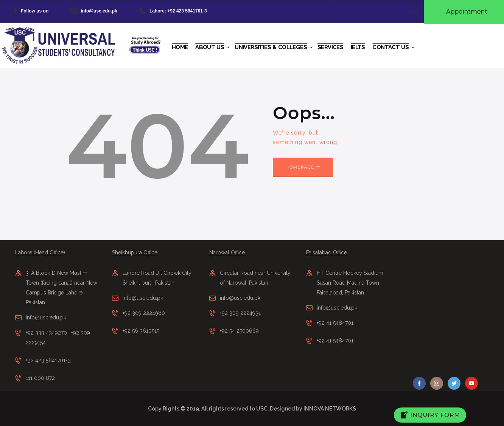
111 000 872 (40, 378)
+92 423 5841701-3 (48, 360)
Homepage (300, 167)
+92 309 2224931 (240, 313)
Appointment (467, 12)
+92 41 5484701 (335, 323)
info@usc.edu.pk (46, 318)
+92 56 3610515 (141, 331)
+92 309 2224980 (144, 313)
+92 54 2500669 (239, 331)
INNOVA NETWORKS (330, 409)
